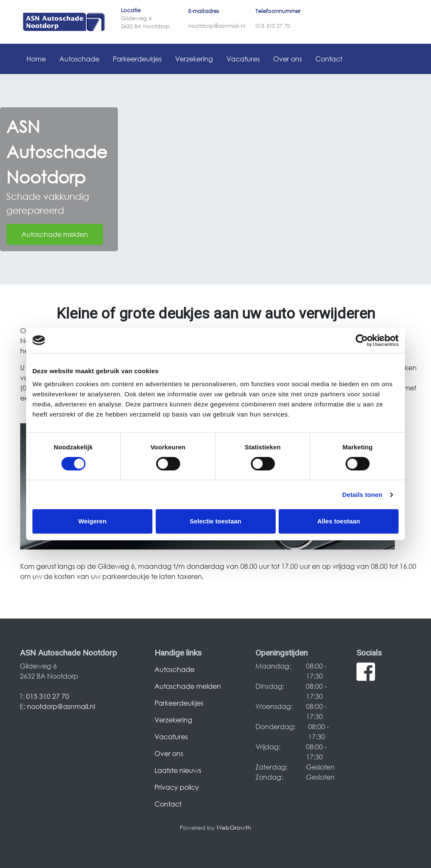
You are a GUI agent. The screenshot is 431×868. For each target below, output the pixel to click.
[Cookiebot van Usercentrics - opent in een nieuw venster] (362, 340)
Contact (329, 59)
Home (36, 59)
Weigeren (92, 521)
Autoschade (79, 59)
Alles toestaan (339, 521)
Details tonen (362, 495)
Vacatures (243, 59)
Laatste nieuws (178, 770)
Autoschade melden (55, 234)
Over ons (287, 59)
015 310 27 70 (273, 26)
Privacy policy (177, 787)
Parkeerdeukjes (137, 59)
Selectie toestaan (216, 521)
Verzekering (194, 59)
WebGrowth (234, 827)
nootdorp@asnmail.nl (217, 26)
